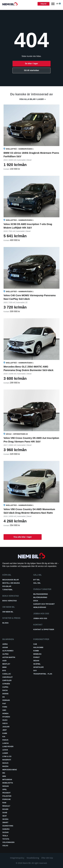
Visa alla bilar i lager (31, 99)
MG (4, 773)
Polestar (7, 796)
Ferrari (6, 700)
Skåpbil (37, 664)
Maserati (7, 760)
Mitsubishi (7, 780)
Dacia (5, 690)
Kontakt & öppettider (44, 629)
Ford (5, 707)
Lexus (5, 750)
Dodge (5, 694)
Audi (4, 661)
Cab (35, 644)
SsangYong (8, 826)
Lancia (6, 743)
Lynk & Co (7, 756)
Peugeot (6, 793)
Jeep (5, 730)
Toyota (6, 839)
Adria (5, 644)
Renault (6, 806)
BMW (4, 667)
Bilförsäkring (40, 597)
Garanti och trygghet (44, 604)
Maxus (5, 763)
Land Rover (8, 746)
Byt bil (36, 580)
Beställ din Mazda (11, 583)
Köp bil (43, 4)
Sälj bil (37, 583)
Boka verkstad (10, 601)
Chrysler (7, 680)
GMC (4, 710)
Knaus (5, 740)
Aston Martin (9, 657)
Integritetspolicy (17, 858)
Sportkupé (38, 667)
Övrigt (36, 657)
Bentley (6, 664)
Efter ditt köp (47, 858)
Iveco (5, 723)
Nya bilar (7, 586)
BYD (4, 671)
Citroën (6, 684)
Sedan (36, 661)
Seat (5, 816)
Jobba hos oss (40, 618)
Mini (4, 776)
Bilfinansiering (41, 594)
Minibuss (37, 654)
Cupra (5, 687)
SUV (35, 671)
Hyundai (6, 717)
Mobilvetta (8, 783)
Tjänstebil (7, 590)
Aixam (5, 647)
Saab (5, 813)
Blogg (5, 623)
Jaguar (6, 727)
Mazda (5, 766)
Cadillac (7, 674)
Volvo (5, 846)
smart (5, 822)
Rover (5, 809)
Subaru (6, 829)
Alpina (5, 654)
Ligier (5, 753)
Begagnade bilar (11, 580)
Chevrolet (7, 677)
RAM (4, 803)
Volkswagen (8, 842)
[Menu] (53, 4)
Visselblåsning (33, 858)
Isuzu (5, 720)
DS (4, 697)
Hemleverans (40, 607)
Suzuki (5, 832)
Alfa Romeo (8, 651)
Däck (36, 601)
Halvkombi (38, 647)
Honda (5, 713)
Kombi (36, 651)
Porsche (6, 799)
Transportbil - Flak (43, 674)
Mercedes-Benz (10, 770)
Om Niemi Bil (8, 612)
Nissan (6, 786)
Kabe (5, 733)
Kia (4, 737)
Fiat (4, 704)
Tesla (5, 836)
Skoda (5, 819)
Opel (5, 789)
